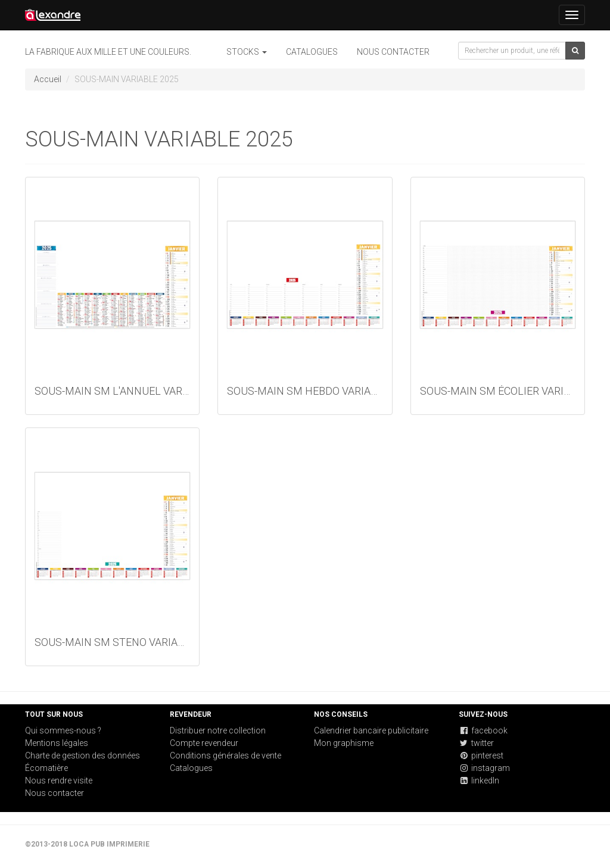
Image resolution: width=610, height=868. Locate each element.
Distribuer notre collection (218, 730)
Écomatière (46, 768)
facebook (483, 730)
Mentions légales (57, 743)
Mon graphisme (344, 743)
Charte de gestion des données (83, 755)
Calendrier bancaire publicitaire (371, 730)
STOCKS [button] (247, 52)
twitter (476, 743)
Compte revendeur (204, 743)
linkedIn (479, 780)
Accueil (48, 79)
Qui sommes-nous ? (63, 730)
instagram (484, 768)
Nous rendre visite (59, 780)
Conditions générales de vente (225, 755)
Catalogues (312, 52)
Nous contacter (393, 52)
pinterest (481, 755)
